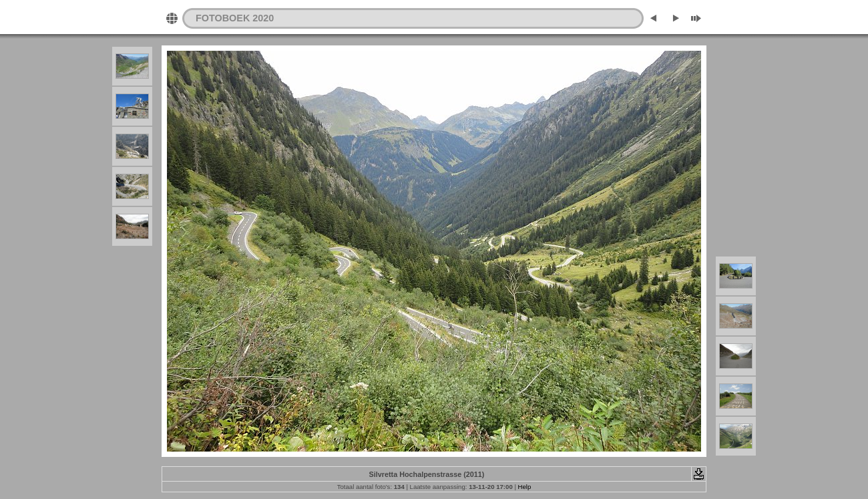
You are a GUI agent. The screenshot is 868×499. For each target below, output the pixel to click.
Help (525, 487)
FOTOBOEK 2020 (235, 18)
